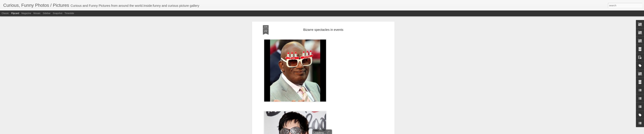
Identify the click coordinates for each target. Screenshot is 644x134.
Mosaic (37, 13)
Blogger (332, 132)
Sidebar (47, 13)
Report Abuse (342, 132)
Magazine (26, 13)
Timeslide (69, 13)
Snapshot (58, 13)
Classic (5, 13)
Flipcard (15, 13)
